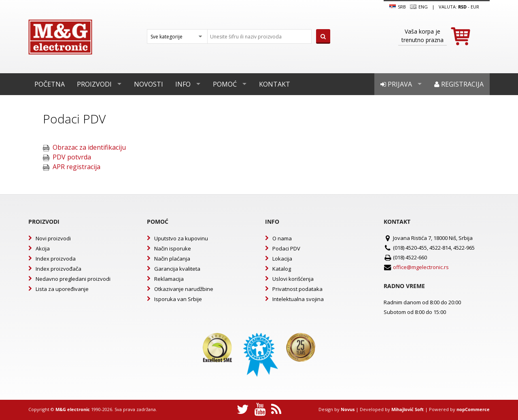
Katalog (282, 269)
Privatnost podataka (297, 289)
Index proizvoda (56, 259)
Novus (348, 409)
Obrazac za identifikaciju (89, 147)
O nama (282, 238)
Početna (50, 84)
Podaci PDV (286, 248)
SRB (398, 7)
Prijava (396, 84)
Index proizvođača (58, 269)
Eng (419, 7)
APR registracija (76, 167)
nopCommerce (473, 409)
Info (183, 84)
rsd (462, 7)
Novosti (149, 84)
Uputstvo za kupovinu (181, 238)
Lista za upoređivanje (62, 289)
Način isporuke (173, 248)
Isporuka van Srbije (178, 299)
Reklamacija (169, 279)
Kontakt (275, 84)
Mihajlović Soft (408, 409)
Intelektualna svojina (298, 299)
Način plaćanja (172, 259)
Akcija (43, 248)
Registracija (459, 84)
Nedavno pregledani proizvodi (73, 279)
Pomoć (225, 84)
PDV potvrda (72, 157)
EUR (475, 7)
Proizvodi (94, 84)
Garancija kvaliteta (177, 269)
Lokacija (282, 259)
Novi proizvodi (53, 238)
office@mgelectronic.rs (421, 267)
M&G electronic (73, 409)
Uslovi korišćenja (293, 279)
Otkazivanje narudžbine (184, 289)
